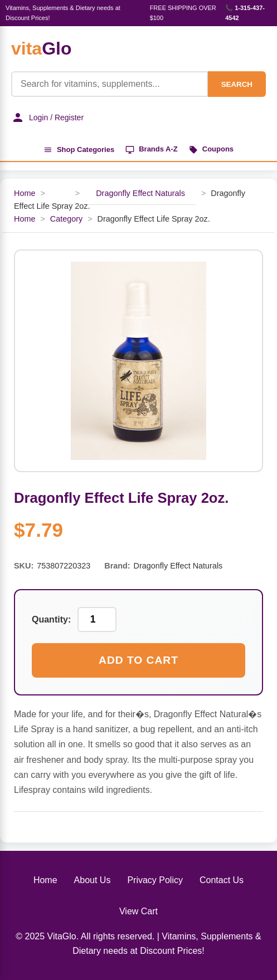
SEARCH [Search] (237, 84)
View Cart (138, 911)
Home (25, 193)
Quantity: (51, 619)
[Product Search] (110, 84)
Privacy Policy (155, 880)
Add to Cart (138, 660)
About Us (93, 880)
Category (66, 219)
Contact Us (222, 880)
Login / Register (47, 117)
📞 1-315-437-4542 (245, 13)
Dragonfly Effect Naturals (140, 193)
